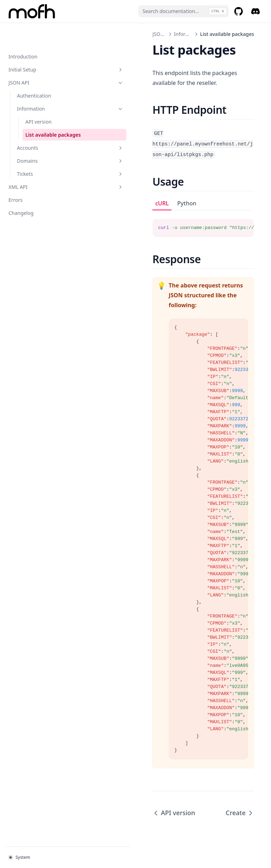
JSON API (43, 60)
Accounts (48, 133)
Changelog (21, 198)
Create (240, 792)
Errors (16, 185)
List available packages (41, 116)
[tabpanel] (181, 213)
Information (48, 86)
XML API (43, 172)
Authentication (34, 73)
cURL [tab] (117, 193)
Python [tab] (141, 193)
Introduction (23, 34)
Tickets (48, 159)
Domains (48, 146)
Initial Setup (43, 47)
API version (38, 99)
